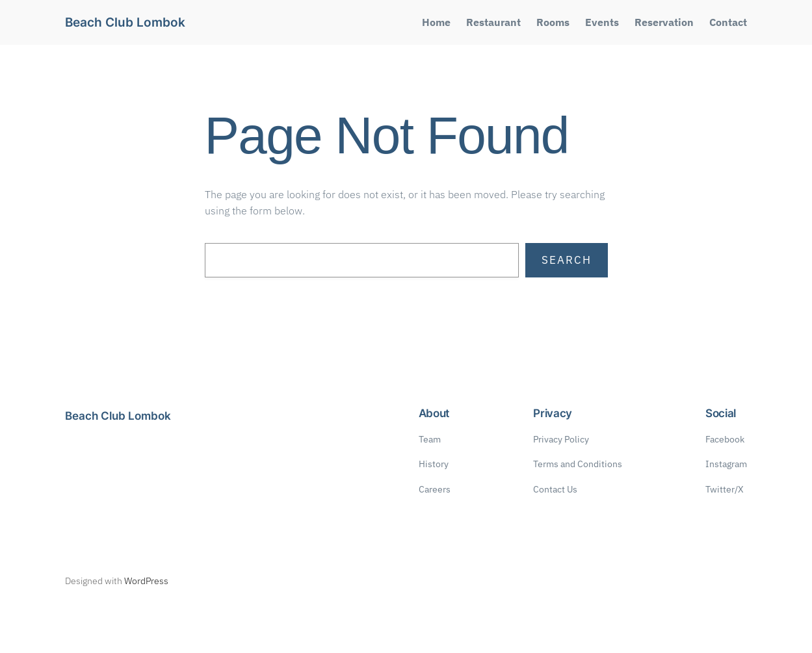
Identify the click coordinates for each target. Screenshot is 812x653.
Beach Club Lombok (125, 22)
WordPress (146, 581)
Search (567, 260)
